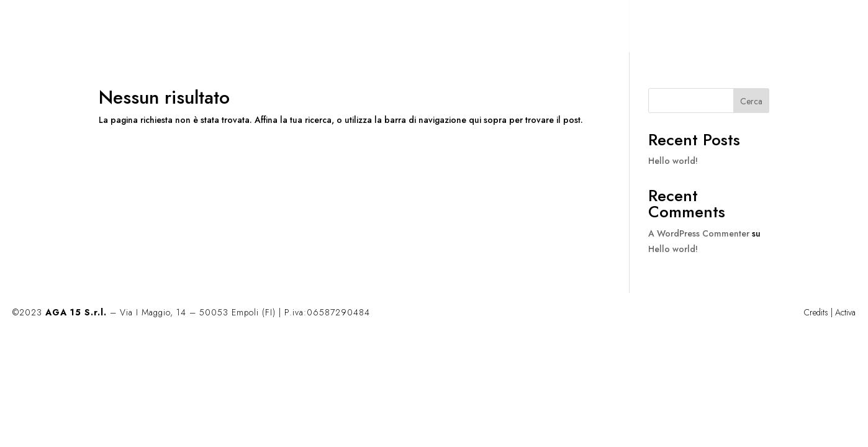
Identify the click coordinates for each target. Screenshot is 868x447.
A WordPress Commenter (699, 233)
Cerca (751, 101)
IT (768, 27)
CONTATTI (726, 27)
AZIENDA (668, 27)
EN (794, 27)
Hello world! (673, 161)
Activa (845, 312)
